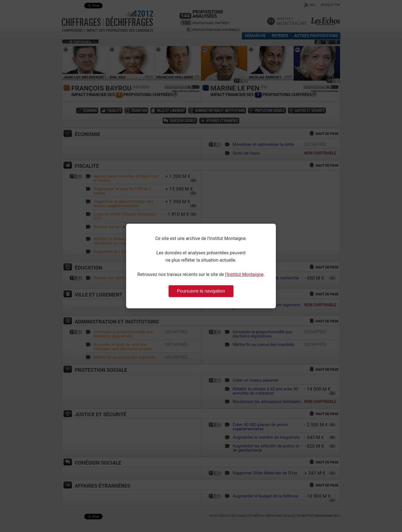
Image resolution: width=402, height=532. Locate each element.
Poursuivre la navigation (201, 291)
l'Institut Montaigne (244, 274)
